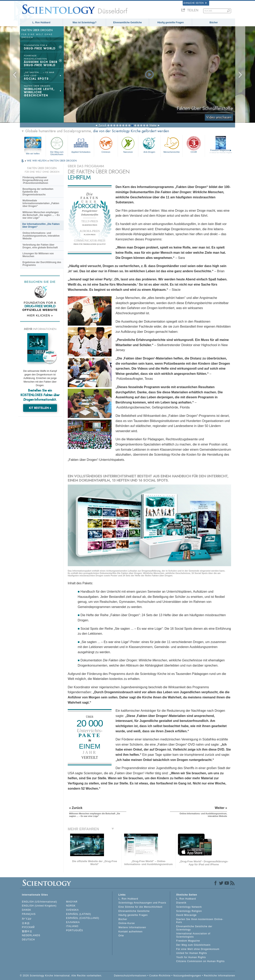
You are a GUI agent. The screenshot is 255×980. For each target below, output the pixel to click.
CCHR (194, 144)
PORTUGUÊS (75, 930)
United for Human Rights (191, 953)
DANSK (26, 910)
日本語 (26, 923)
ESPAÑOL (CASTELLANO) (83, 918)
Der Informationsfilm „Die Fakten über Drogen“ (41, 225)
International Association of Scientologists (193, 935)
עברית (27, 919)
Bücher (214, 23)
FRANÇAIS (29, 914)
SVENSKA (73, 910)
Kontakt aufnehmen (130, 932)
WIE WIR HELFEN (37, 161)
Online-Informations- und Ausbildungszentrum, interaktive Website (41, 236)
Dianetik (181, 903)
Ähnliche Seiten (195, 3)
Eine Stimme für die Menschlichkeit (140, 907)
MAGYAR (72, 902)
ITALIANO (72, 926)
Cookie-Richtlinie (160, 976)
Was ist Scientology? (84, 23)
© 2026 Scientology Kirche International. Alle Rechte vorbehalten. (61, 976)
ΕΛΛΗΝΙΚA (73, 922)
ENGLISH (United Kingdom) (39, 906)
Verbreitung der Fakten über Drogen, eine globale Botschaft (40, 246)
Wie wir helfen (33, 154)
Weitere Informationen (132, 927)
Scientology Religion (189, 911)
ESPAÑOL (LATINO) (79, 914)
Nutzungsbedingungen (187, 976)
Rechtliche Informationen (219, 976)
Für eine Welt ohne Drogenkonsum (198, 949)
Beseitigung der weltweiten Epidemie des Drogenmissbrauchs (38, 192)
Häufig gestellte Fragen (171, 23)
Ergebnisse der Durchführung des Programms (42, 264)
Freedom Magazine (221, 151)
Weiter (153, 125)
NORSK (71, 906)
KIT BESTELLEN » (40, 408)
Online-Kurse (127, 923)
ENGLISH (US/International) (39, 902)
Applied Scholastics (81, 144)
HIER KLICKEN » (40, 315)
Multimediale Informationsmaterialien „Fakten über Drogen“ (41, 203)
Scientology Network (189, 907)
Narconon (128, 144)
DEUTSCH (28, 940)
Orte (121, 936)
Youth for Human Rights (191, 957)
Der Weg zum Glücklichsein (57, 145)
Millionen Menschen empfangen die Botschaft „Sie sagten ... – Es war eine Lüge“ (41, 215)
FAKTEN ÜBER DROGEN (63, 161)
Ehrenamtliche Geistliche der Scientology (194, 928)
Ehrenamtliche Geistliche (127, 23)
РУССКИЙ (28, 927)
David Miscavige (186, 915)
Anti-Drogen (149, 144)
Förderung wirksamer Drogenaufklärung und (35, 180)
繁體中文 (27, 931)
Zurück (102, 125)
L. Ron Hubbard (41, 23)
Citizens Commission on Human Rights (200, 961)
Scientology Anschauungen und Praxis (142, 903)
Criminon (106, 144)
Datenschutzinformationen (130, 976)
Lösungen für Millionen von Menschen (38, 255)
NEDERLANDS (31, 935)
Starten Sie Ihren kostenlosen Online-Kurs (200, 921)
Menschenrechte (172, 144)
